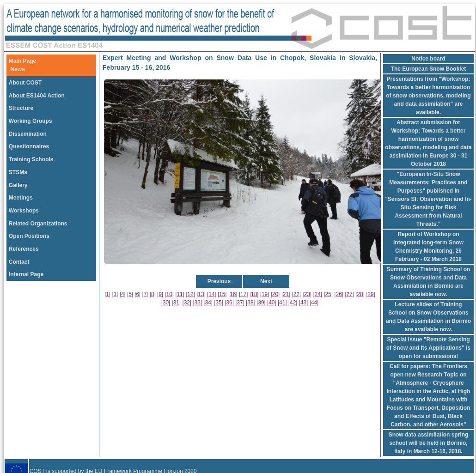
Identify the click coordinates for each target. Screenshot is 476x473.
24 (318, 294)
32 (187, 303)
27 (349, 294)
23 (307, 294)
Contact (19, 262)
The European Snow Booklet (429, 69)
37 (240, 303)
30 (166, 303)
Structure (21, 108)
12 (190, 294)
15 (222, 294)
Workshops (24, 211)
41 (282, 303)
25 (328, 294)
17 (243, 294)
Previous (219, 281)
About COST (25, 83)
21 (286, 294)
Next (266, 281)
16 (233, 294)
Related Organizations (38, 224)
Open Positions (29, 236)
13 (201, 294)
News (18, 69)
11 (180, 294)
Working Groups (31, 121)
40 (272, 303)
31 (176, 303)
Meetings (21, 198)
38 (250, 303)
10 (169, 294)
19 (265, 294)
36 (229, 303)
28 (360, 294)
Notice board (428, 59)
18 (254, 294)
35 (218, 303)
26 (339, 294)
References (24, 249)
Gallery (18, 185)
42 (293, 303)
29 (370, 294)
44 (314, 303)
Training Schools (31, 159)
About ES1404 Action (37, 96)
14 (211, 294)
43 (303, 303)
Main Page (22, 61)
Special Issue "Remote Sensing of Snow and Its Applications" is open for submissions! (429, 348)
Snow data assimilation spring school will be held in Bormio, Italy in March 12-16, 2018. (429, 443)
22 (296, 294)
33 (198, 303)
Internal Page (26, 274)
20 (275, 294)
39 (261, 303)
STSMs (18, 172)
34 (208, 303)
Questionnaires (29, 146)
